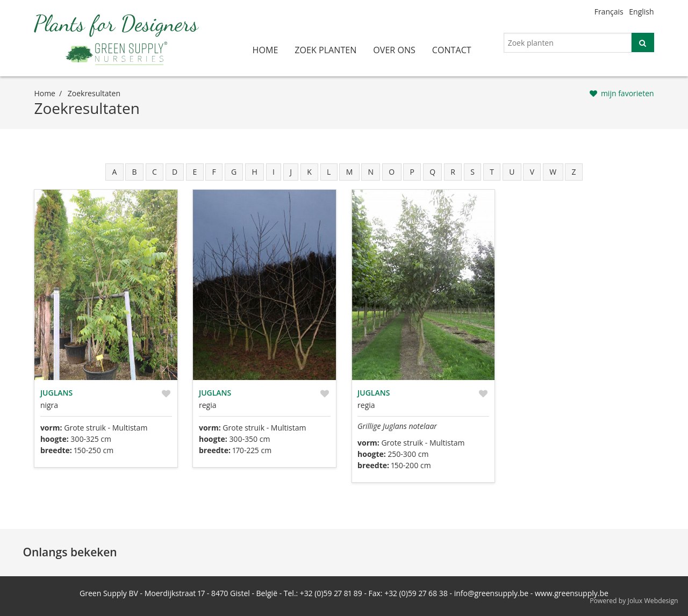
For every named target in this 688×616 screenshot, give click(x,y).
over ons (394, 50)
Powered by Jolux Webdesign (634, 601)
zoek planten (325, 50)
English (641, 12)
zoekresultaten (94, 93)
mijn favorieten (628, 93)
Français (609, 12)
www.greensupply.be (572, 593)
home (266, 50)
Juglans (56, 393)
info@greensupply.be (491, 593)
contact (452, 50)
